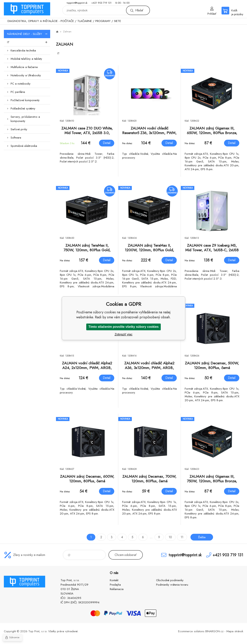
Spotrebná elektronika (24, 146)
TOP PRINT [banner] (27, 9)
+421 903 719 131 (101, 3)
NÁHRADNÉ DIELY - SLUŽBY (29, 34)
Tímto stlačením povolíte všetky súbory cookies (123, 327)
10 (170, 537)
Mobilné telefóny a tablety (26, 59)
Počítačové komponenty (25, 100)
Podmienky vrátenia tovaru (172, 585)
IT (29, 42)
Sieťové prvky (19, 129)
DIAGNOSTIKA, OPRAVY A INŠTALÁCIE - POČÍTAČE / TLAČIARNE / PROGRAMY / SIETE (64, 21)
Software (16, 138)
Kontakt (114, 580)
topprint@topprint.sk (77, 3)
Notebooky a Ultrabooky (26, 75)
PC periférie (18, 92)
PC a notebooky (21, 84)
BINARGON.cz (214, 631)
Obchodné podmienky (170, 580)
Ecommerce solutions (191, 631)
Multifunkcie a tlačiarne (24, 67)
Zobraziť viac (123, 334)
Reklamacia (117, 589)
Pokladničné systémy (23, 108)
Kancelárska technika (23, 50)
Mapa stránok (235, 631)
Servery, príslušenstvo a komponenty (25, 119)
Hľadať (139, 10)
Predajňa (115, 585)
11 (182, 537)
